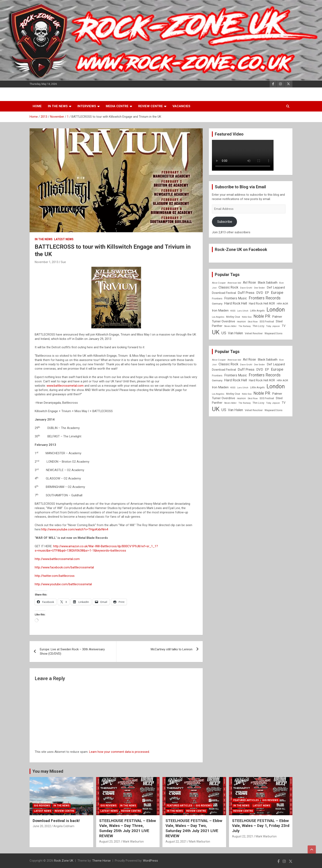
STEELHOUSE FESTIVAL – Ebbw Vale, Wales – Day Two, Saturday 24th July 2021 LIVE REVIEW (194, 828)
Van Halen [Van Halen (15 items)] (235, 333)
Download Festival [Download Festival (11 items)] (224, 293)
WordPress (150, 861)
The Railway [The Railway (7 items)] (245, 326)
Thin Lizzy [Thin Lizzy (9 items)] (258, 326)
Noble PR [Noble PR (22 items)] (262, 316)
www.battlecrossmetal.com (65, 386)
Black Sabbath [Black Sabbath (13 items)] (268, 283)
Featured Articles (179, 806)
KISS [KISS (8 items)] (233, 311)
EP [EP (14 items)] (267, 293)
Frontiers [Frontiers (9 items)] (217, 298)
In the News (58, 106)
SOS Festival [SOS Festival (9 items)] (267, 321)
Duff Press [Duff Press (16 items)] (246, 293)
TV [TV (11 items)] (284, 326)
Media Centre (117, 106)
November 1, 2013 (47, 262)
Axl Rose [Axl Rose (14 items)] (249, 282)
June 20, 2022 (42, 826)
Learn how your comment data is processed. (119, 752)
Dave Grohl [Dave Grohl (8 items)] (246, 288)
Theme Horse (101, 861)
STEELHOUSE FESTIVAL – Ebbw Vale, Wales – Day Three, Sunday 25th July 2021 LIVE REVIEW (128, 828)
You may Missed (48, 771)
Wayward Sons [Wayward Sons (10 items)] (273, 333)
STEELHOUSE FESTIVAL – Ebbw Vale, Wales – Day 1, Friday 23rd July (261, 826)
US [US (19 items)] (224, 333)
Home (37, 106)
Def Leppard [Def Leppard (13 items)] (276, 287)
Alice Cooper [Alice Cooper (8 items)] (219, 283)
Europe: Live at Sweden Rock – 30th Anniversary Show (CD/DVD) (72, 651)
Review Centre (151, 106)
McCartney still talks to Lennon (172, 649)
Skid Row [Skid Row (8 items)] (253, 322)
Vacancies (181, 106)
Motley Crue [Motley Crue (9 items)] (233, 317)
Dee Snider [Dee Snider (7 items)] (259, 288)
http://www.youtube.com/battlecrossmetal (63, 584)
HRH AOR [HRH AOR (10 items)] (282, 304)
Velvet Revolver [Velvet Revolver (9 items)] (254, 333)
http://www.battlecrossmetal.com (57, 559)
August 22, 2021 (176, 842)
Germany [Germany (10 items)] (217, 304)
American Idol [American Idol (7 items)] (234, 283)
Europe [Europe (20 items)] (277, 293)
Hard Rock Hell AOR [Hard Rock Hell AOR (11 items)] (262, 304)
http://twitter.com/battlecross (55, 576)
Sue (63, 262)
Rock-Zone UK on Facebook (241, 249)
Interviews (87, 106)
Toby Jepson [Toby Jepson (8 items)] (273, 326)
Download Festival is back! (56, 821)
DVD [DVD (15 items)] (260, 293)
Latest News (64, 239)
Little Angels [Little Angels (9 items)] (257, 311)
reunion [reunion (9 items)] (241, 321)
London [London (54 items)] (276, 310)
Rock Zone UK (64, 861)
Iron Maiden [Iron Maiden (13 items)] (220, 310)
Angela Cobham (64, 826)
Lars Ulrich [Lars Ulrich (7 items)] (243, 311)
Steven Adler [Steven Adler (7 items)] (230, 326)
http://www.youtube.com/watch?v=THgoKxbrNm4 (75, 529)
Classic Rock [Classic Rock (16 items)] (228, 287)
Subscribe (225, 222)
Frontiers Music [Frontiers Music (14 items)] (236, 298)
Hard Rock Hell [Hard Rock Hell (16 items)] (236, 303)
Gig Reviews (42, 806)
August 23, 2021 (110, 842)
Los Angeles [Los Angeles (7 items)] (218, 317)
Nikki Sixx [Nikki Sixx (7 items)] (247, 317)
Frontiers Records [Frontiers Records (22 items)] (265, 298)
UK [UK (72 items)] (216, 332)
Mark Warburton (133, 842)
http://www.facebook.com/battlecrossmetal (64, 567)
